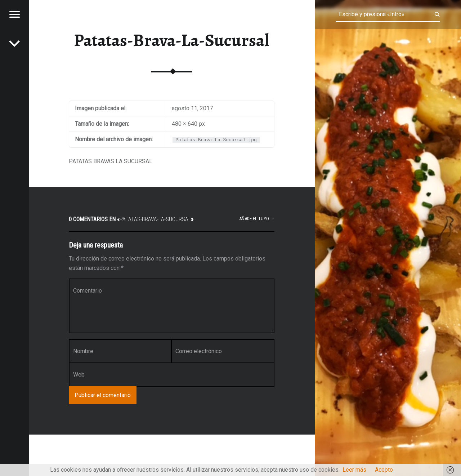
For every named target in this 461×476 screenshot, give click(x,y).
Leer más (354, 470)
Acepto (384, 470)
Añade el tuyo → (257, 219)
